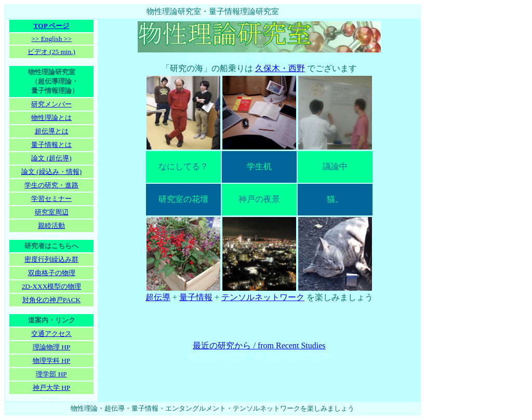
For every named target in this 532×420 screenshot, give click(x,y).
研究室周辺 (52, 212)
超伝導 (158, 297)
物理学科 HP (51, 361)
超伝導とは (52, 131)
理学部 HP (51, 374)
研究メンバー (51, 104)
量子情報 (196, 297)
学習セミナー (51, 199)
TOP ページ (52, 26)
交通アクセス (51, 334)
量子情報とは (51, 145)
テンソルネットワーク (263, 297)
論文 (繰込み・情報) (51, 172)
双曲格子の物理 (52, 273)
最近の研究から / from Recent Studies (259, 346)
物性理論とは (51, 118)
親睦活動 (51, 226)
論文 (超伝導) (51, 158)
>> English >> (51, 39)
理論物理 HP (51, 347)
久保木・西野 (280, 68)
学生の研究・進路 (51, 185)
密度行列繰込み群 (51, 259)
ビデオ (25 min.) (51, 52)
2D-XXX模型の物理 (52, 286)
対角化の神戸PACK (51, 300)
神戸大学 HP (51, 388)
